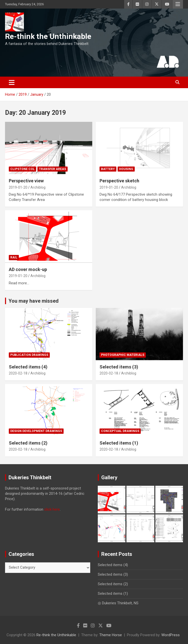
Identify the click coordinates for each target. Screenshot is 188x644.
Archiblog (38, 187)
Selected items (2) (28, 443)
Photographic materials (123, 355)
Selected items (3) (119, 367)
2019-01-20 (18, 187)
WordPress (171, 635)
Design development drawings (36, 431)
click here (52, 509)
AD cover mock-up (28, 269)
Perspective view (26, 181)
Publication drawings (29, 355)
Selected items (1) (119, 443)
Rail (14, 257)
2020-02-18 (18, 373)
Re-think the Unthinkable (48, 36)
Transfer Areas (53, 169)
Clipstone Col (22, 169)
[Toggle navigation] (12, 82)
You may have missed (34, 301)
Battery (108, 169)
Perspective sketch (119, 181)
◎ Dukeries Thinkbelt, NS (118, 603)
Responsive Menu (178, 4)
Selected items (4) (28, 367)
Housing (126, 169)
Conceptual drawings (120, 431)
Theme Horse (111, 635)
